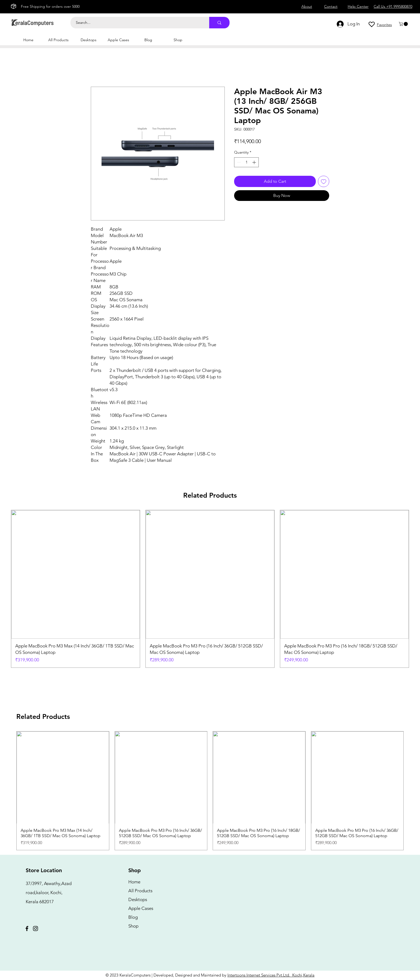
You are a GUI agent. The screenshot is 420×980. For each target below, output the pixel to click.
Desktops (138, 899)
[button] (404, 24)
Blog (133, 917)
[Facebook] (27, 928)
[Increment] (255, 162)
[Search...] (137, 23)
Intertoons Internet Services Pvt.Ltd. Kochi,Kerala (271, 975)
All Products (140, 891)
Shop (133, 926)
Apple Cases (141, 908)
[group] (210, 589)
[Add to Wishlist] (324, 181)
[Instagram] (35, 928)
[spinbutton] (246, 162)
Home (134, 882)
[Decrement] (238, 162)
